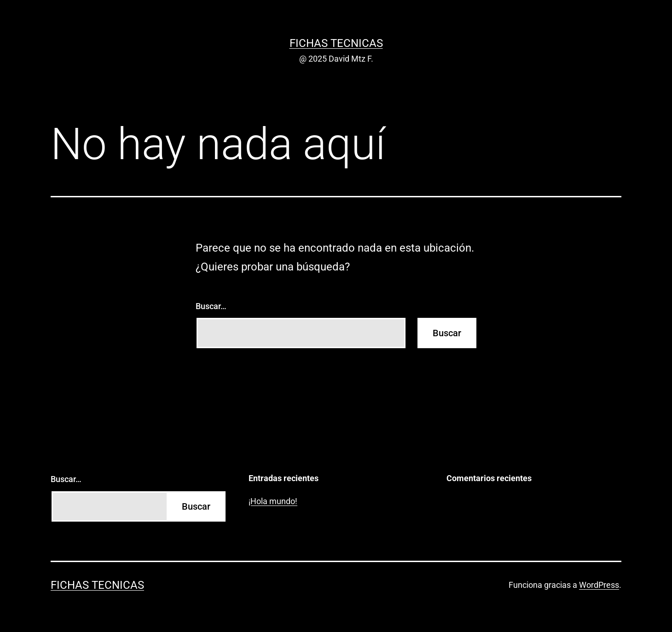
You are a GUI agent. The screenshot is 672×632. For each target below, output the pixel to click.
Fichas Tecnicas (336, 43)
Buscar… (211, 306)
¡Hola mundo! (273, 501)
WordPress (599, 585)
